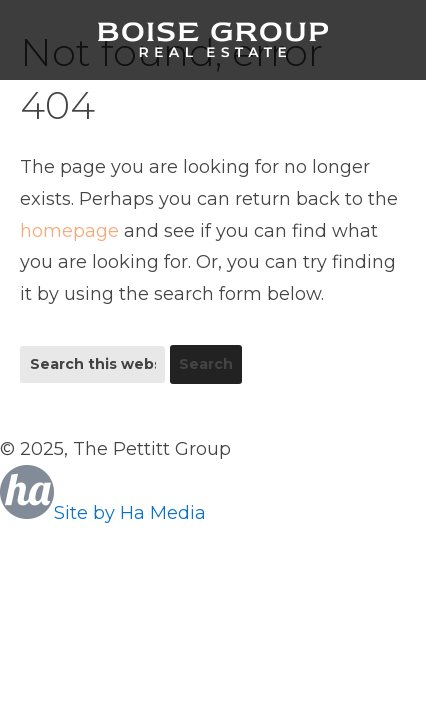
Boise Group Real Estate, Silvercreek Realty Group (213, 40)
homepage (69, 231)
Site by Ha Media (103, 513)
